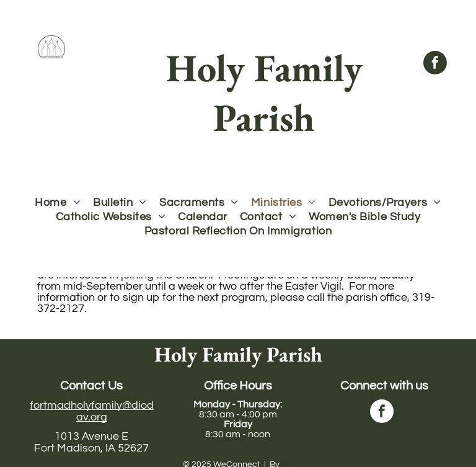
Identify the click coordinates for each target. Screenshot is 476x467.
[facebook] (435, 64)
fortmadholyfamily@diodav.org (92, 411)
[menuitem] (58, 202)
